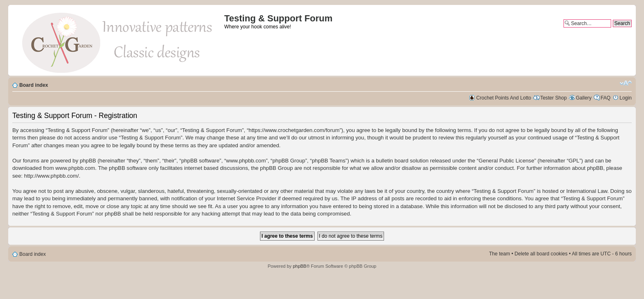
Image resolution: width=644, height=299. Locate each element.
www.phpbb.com (75, 168)
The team (500, 254)
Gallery (584, 98)
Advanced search (613, 30)
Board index (34, 85)
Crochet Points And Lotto (504, 98)
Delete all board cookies (541, 254)
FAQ (605, 98)
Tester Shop (553, 98)
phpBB (300, 266)
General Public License (506, 161)
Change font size (626, 83)
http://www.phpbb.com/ (52, 176)
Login (626, 98)
